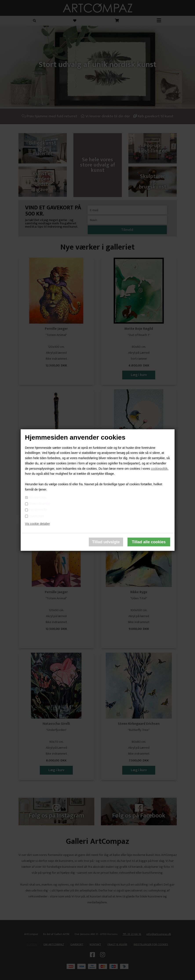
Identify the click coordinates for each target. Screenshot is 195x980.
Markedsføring (40, 504)
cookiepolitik (159, 469)
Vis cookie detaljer (37, 524)
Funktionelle (38, 510)
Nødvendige (38, 497)
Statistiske (37, 516)
